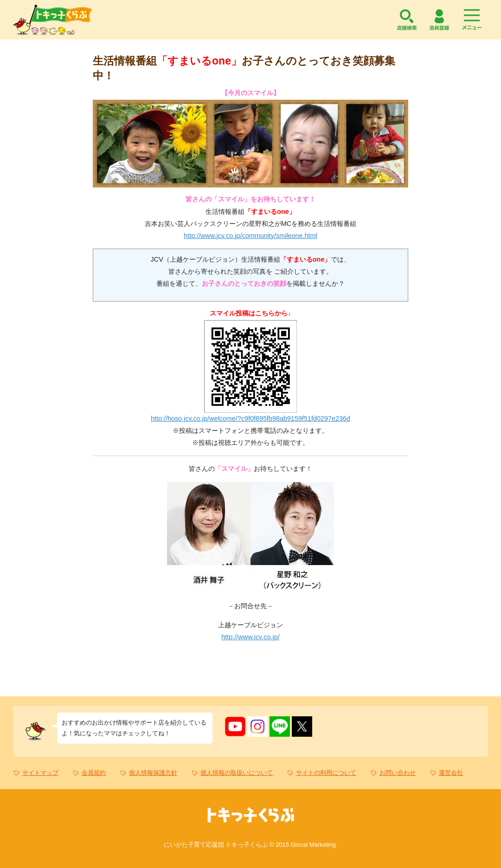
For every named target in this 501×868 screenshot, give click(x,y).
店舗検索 (407, 20)
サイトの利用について (326, 773)
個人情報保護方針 (153, 773)
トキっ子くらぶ (52, 20)
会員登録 (439, 20)
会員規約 (94, 773)
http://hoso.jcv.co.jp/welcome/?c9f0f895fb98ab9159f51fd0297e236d (250, 418)
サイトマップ (40, 773)
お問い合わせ (398, 773)
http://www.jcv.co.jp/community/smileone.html (250, 236)
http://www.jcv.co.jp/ (250, 637)
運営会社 (451, 773)
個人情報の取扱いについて (237, 773)
